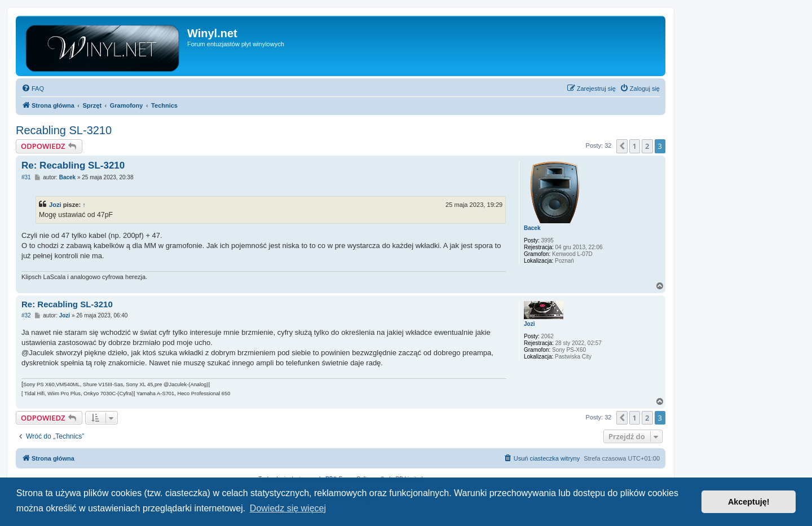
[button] (622, 146)
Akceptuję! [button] (749, 502)
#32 (26, 315)
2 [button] (647, 146)
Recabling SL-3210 (64, 130)
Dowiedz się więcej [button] (288, 508)
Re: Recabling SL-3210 (73, 165)
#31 (26, 177)
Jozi (55, 205)
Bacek (532, 228)
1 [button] (635, 146)
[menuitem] (33, 89)
